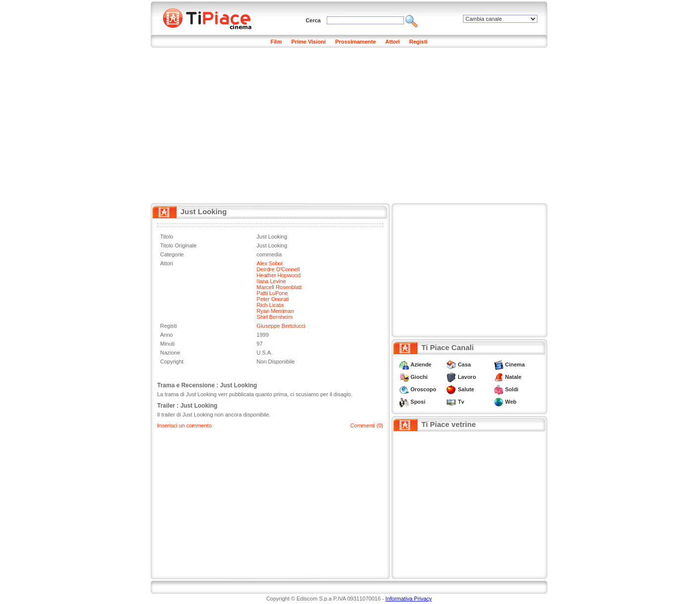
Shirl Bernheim (275, 317)
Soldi (512, 389)
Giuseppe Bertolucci (281, 326)
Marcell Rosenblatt (279, 287)
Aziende (421, 364)
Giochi (419, 377)
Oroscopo (423, 389)
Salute (466, 389)
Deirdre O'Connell (278, 269)
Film (276, 42)
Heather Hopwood (279, 275)
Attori (392, 42)
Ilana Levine (271, 281)
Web (511, 402)
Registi (418, 42)
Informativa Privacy (409, 599)
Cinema (515, 364)
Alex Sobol (270, 263)
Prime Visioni (309, 42)
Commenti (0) (367, 425)
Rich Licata (270, 305)
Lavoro (467, 377)
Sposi (418, 402)
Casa (464, 364)
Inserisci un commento (184, 425)
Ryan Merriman (275, 311)
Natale (513, 377)
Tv (461, 402)
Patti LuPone (272, 293)
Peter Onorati (273, 299)
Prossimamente (355, 42)
